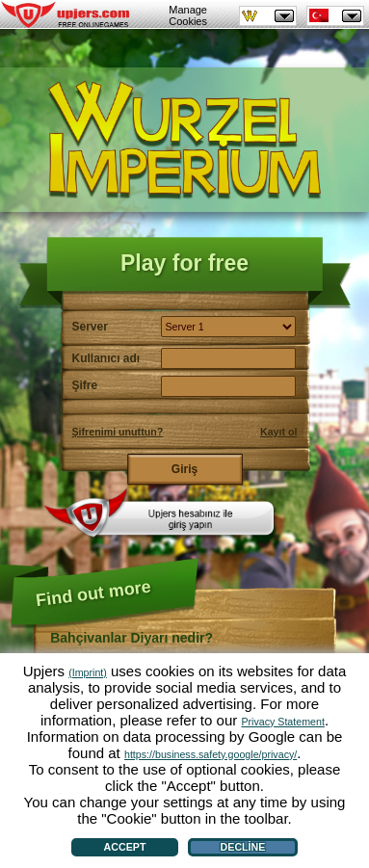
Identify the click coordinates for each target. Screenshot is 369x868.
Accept (125, 847)
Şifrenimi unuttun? (118, 432)
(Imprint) (88, 672)
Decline (243, 847)
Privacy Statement (282, 722)
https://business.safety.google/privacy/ (211, 754)
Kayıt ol (279, 432)
